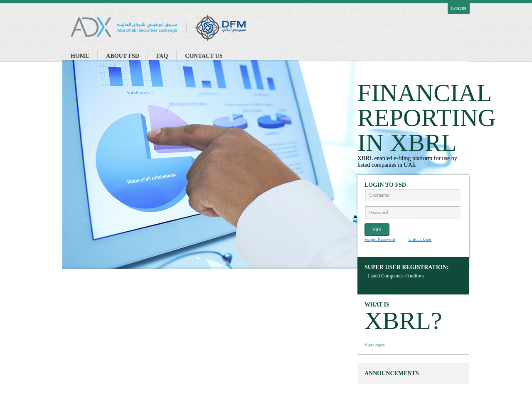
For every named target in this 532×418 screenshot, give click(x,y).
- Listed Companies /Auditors (394, 276)
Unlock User (420, 239)
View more (375, 345)
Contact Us (204, 56)
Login (459, 8)
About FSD (122, 56)
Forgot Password (380, 239)
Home (80, 56)
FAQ (162, 56)
